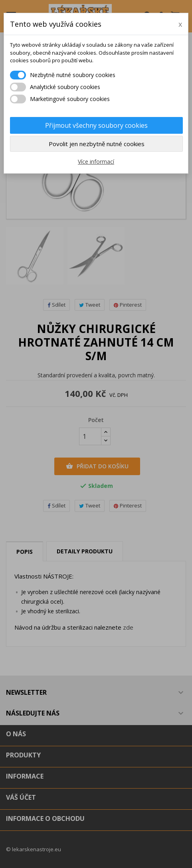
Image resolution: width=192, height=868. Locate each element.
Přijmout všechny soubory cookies (96, 125)
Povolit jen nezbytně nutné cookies (97, 144)
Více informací (96, 162)
